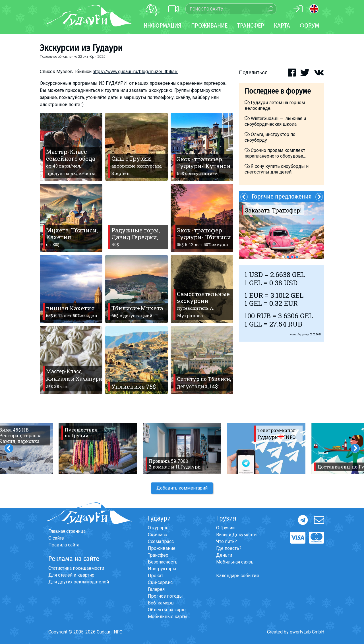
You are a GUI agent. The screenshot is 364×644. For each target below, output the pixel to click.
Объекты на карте (167, 610)
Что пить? (227, 541)
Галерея (156, 589)
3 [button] (292, 257)
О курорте (158, 528)
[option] (282, 231)
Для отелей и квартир (71, 575)
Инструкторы (162, 569)
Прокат (156, 576)
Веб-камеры (161, 603)
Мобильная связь (235, 562)
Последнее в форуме (278, 91)
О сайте (56, 538)
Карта (282, 25)
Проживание (162, 548)
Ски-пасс (157, 535)
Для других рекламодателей (79, 582)
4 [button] (297, 257)
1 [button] (283, 257)
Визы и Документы (237, 535)
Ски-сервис (160, 582)
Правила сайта (64, 545)
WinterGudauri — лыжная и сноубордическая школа (275, 121)
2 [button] (288, 257)
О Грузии (225, 528)
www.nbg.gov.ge (299, 334)
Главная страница (67, 531)
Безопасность (163, 562)
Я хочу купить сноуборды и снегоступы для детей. (277, 169)
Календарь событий (237, 576)
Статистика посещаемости (76, 568)
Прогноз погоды (165, 596)
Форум (310, 25)
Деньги (224, 555)
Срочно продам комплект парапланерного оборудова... (275, 153)
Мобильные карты (168, 617)
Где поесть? (229, 548)
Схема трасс (161, 541)
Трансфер (158, 555)
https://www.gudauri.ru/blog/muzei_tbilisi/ (135, 72)
